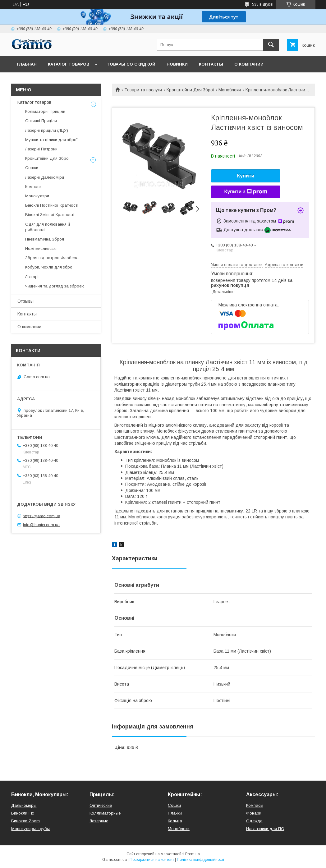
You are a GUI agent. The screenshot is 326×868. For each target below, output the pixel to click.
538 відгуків (262, 4)
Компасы (255, 805)
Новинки (177, 64)
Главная (27, 64)
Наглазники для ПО (265, 829)
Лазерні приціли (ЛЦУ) (47, 130)
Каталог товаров (69, 64)
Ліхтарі (32, 277)
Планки (175, 813)
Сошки (32, 168)
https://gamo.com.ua (41, 516)
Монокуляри (37, 196)
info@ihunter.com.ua (41, 525)
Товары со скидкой (131, 64)
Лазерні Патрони (41, 149)
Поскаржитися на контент (152, 860)
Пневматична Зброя (45, 239)
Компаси (33, 187)
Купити (246, 176)
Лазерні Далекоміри (45, 177)
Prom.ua (193, 854)
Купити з (246, 192)
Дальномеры (24, 805)
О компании (249, 64)
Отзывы (25, 301)
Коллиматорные (105, 813)
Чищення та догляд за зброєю (55, 286)
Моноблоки (230, 90)
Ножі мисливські (41, 248)
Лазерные (99, 821)
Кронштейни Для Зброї (190, 90)
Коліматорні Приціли (45, 111)
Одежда (254, 821)
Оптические (101, 805)
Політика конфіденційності (200, 860)
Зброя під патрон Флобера (52, 258)
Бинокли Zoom (25, 821)
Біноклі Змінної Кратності (50, 215)
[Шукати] (271, 45)
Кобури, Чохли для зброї (49, 267)
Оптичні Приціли (41, 121)
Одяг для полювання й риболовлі (48, 227)
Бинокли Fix (23, 813)
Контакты (211, 64)
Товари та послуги (143, 90)
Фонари (254, 813)
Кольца (175, 821)
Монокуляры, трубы (30, 829)
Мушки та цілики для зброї (51, 140)
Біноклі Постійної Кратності (52, 205)
